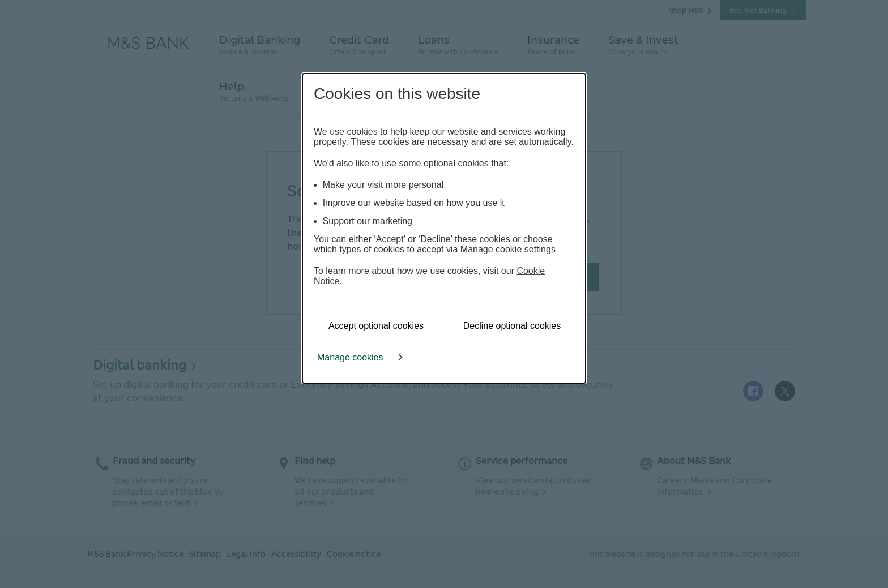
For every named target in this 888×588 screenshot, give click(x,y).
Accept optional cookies (376, 326)
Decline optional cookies (512, 326)
